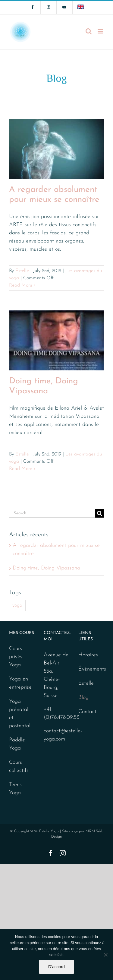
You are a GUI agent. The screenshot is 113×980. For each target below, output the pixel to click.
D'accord (56, 967)
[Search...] (52, 513)
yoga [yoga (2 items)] (17, 605)
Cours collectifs (19, 766)
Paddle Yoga (17, 744)
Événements (90, 669)
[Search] (100, 513)
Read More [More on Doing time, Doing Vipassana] (21, 469)
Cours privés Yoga (16, 657)
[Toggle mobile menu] (101, 31)
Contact (87, 712)
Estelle (22, 271)
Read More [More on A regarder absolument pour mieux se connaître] (21, 285)
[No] (105, 955)
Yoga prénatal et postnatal (20, 714)
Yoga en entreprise (20, 683)
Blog (83, 698)
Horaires (88, 655)
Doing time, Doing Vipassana (46, 568)
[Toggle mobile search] (89, 31)
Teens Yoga (15, 789)
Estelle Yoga (49, 831)
